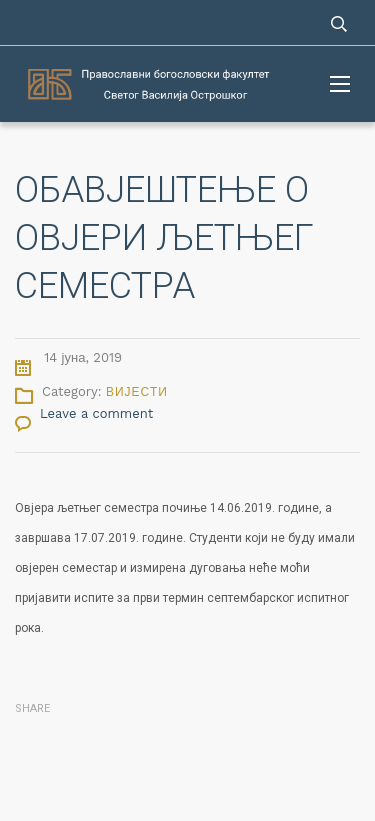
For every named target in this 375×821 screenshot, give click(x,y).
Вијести (137, 392)
